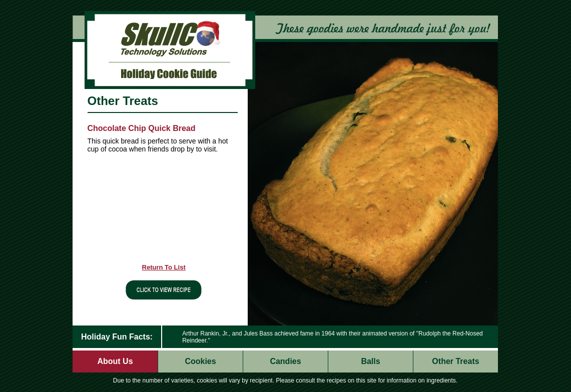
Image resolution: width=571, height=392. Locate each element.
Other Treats (455, 361)
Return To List (164, 267)
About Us (115, 361)
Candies (285, 361)
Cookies (200, 361)
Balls (370, 361)
